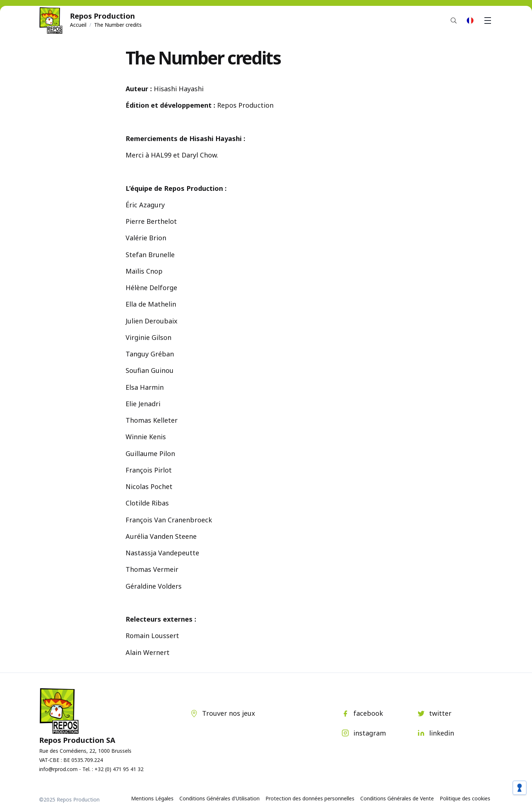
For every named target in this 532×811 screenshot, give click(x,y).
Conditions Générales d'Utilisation (220, 798)
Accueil (78, 25)
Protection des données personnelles (310, 798)
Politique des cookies (465, 798)
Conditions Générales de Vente (397, 798)
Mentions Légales (152, 798)
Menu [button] (489, 21)
